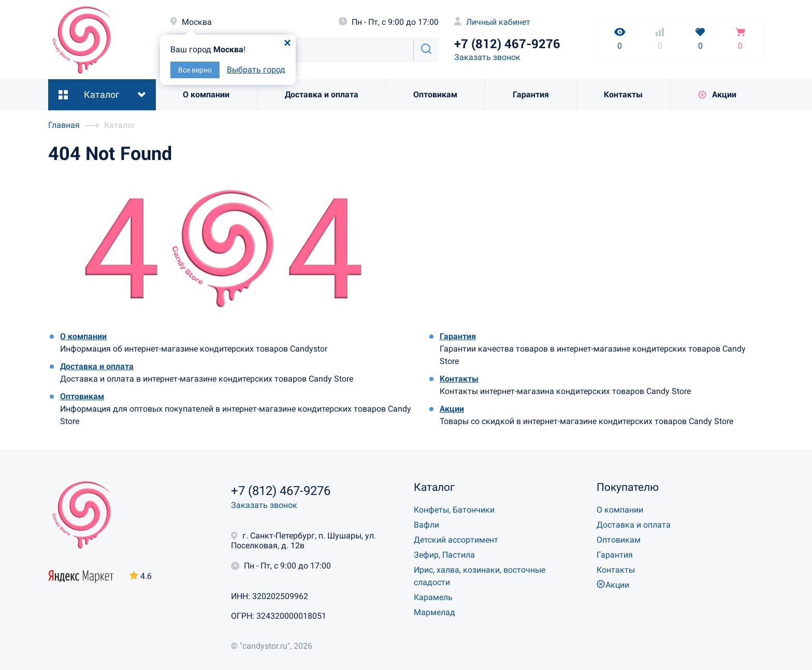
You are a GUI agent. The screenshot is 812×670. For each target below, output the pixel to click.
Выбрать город (256, 70)
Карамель (433, 597)
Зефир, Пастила (444, 555)
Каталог (102, 94)
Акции (717, 94)
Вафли (426, 525)
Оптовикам (435, 94)
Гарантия (531, 94)
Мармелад (434, 612)
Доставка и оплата (322, 94)
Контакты (623, 94)
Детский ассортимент (456, 540)
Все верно (195, 70)
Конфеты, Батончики (454, 510)
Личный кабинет (492, 22)
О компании (206, 94)
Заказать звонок (487, 57)
